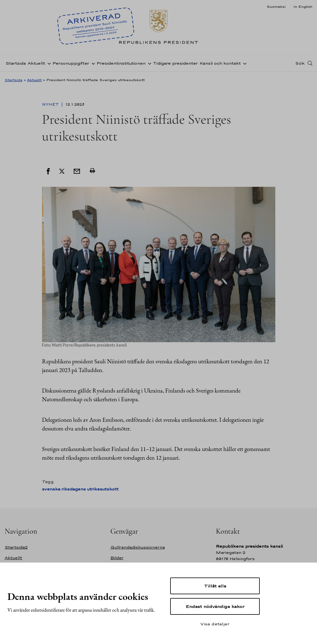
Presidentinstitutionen (121, 63)
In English (303, 7)
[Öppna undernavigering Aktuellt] (48, 63)
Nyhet (51, 104)
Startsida (16, 63)
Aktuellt (36, 63)
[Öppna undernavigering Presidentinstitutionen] (148, 63)
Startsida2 (16, 547)
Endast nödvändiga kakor (215, 606)
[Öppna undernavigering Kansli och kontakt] (244, 63)
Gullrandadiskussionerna (138, 547)
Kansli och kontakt (220, 63)
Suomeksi (276, 7)
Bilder (117, 558)
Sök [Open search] (300, 63)
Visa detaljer (215, 624)
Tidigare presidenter (175, 63)
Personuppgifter (71, 63)
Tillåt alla (215, 586)
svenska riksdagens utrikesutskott (80, 489)
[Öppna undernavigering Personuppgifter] (92, 63)
